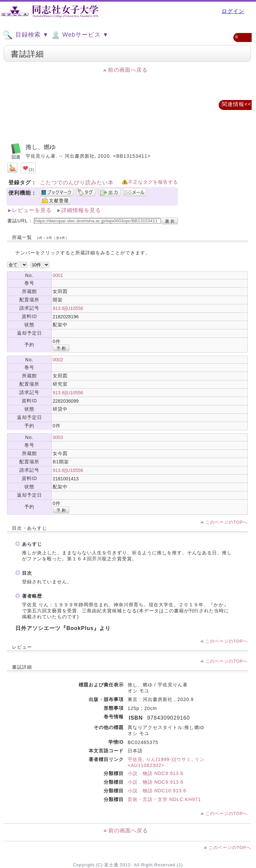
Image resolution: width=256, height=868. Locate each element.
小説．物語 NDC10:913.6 (157, 791)
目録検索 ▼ (26, 35)
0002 (58, 360)
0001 (58, 275)
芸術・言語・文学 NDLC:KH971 (164, 799)
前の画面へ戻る (128, 70)
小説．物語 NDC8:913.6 (155, 773)
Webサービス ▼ (79, 35)
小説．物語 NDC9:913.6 (155, 782)
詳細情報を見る (81, 210)
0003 (58, 437)
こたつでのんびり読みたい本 (77, 182)
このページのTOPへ (226, 522)
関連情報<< (236, 104)
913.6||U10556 (68, 308)
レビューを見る (32, 210)
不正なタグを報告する (153, 182)
